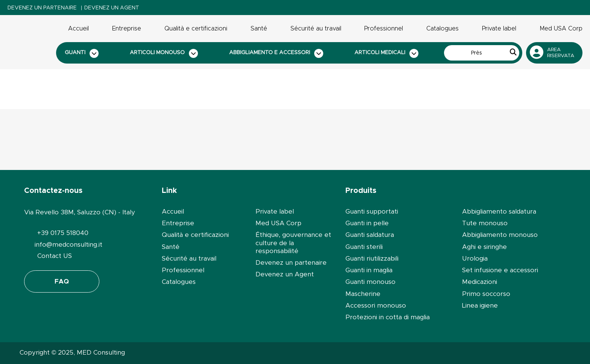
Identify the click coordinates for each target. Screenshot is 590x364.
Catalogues (442, 29)
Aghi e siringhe (484, 247)
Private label (499, 29)
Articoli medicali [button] (386, 53)
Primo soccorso (486, 294)
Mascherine (363, 294)
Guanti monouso (370, 282)
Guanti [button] (82, 53)
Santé (259, 29)
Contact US (55, 256)
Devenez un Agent (112, 8)
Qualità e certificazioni (196, 29)
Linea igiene (480, 306)
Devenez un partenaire (42, 8)
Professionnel (384, 29)
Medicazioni (480, 282)
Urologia (475, 259)
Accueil (78, 29)
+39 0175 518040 (63, 233)
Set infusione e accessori (500, 270)
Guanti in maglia (369, 270)
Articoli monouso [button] (164, 53)
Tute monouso (485, 223)
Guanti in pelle (367, 223)
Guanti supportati (372, 212)
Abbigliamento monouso (500, 235)
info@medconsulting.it (68, 245)
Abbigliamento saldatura (499, 212)
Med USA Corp (561, 29)
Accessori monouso (376, 306)
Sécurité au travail (316, 29)
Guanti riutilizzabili (372, 259)
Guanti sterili (364, 247)
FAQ (62, 281)
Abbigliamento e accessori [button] (276, 53)
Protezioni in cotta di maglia (388, 317)
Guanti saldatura (370, 235)
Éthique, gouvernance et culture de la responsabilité (293, 243)
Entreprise (127, 29)
